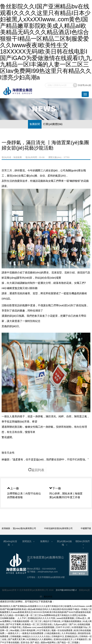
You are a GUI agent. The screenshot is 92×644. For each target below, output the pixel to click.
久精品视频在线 (53, 633)
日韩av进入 (81, 618)
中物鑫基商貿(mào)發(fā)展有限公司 (21, 528)
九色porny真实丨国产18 (65, 624)
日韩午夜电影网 (28, 630)
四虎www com (29, 627)
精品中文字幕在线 (52, 621)
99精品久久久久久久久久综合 (36, 636)
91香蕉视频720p (80, 627)
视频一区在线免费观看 (62, 630)
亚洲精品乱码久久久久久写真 (42, 618)
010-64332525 (49, 569)
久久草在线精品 (69, 633)
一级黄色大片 (13, 633)
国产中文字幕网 (14, 624)
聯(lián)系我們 (83, 541)
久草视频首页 (81, 639)
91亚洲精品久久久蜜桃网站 (40, 639)
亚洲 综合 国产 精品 (30, 642)
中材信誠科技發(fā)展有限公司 (60, 528)
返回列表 (36, 470)
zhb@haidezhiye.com (48, 572)
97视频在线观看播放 (72, 621)
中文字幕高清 (44, 630)
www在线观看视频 (66, 618)
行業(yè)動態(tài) (53, 124)
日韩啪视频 (16, 636)
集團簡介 (45, 541)
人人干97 (22, 618)
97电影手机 (16, 627)
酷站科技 (48, 597)
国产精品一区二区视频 (68, 642)
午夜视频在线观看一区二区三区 (27, 621)
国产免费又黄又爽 (17, 639)
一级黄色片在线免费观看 (32, 633)
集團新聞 (35, 124)
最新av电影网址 (49, 642)
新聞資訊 (27, 541)
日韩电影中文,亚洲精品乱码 (65, 636)
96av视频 (15, 630)
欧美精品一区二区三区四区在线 (37, 624)
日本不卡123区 (63, 627)
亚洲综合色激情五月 (63, 639)
